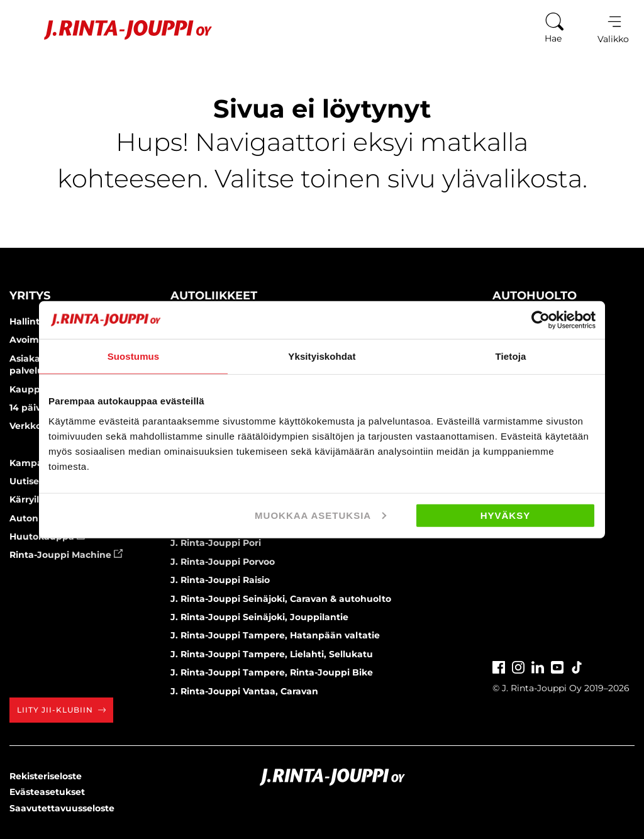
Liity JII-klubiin (61, 710)
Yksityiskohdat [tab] (322, 356)
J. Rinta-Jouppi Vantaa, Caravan (244, 691)
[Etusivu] (112, 30)
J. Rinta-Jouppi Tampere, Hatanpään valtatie (275, 635)
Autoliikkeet (214, 296)
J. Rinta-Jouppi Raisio (220, 580)
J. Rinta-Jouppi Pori (216, 543)
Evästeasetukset (47, 792)
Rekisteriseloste (46, 776)
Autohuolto (535, 296)
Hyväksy (506, 515)
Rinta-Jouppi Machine (66, 555)
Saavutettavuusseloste (62, 808)
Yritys (30, 296)
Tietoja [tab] (511, 356)
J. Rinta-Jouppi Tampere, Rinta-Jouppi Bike (272, 672)
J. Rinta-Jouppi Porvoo (223, 562)
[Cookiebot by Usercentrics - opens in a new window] (541, 320)
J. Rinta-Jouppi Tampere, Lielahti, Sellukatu (272, 654)
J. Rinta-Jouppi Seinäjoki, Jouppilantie (259, 617)
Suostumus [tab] (134, 356)
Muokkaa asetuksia (320, 515)
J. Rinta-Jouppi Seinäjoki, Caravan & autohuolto (281, 599)
